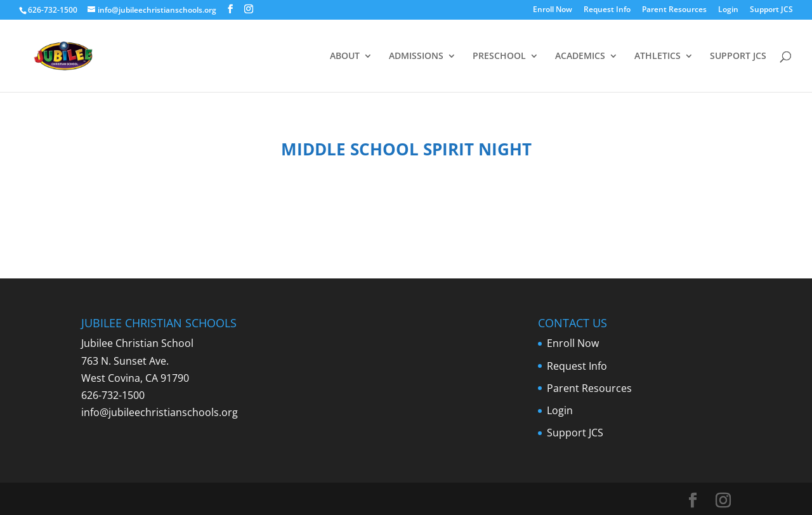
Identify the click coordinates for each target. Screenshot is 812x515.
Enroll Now (553, 10)
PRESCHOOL (499, 56)
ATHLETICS (658, 56)
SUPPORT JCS (738, 56)
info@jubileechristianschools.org (160, 412)
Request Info (607, 10)
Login (728, 10)
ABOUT (345, 56)
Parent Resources (674, 10)
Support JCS (771, 10)
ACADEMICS (580, 56)
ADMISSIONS (416, 56)
